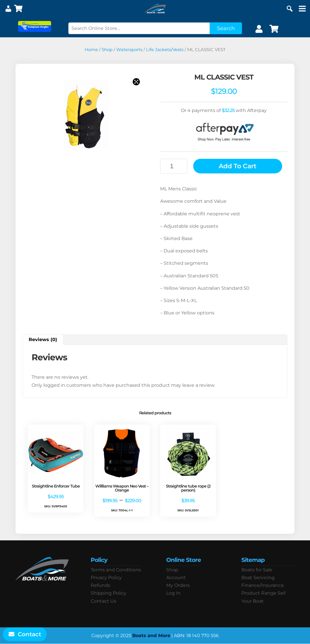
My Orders (178, 585)
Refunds (100, 585)
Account (176, 578)
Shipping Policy (108, 593)
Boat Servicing (258, 578)
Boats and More (151, 636)
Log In (173, 593)
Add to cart (238, 166)
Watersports (129, 50)
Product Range (259, 593)
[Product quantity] (174, 166)
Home (91, 50)
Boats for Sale (257, 570)
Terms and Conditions (116, 570)
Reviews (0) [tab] (43, 340)
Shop (107, 50)
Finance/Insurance (263, 585)
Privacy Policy (106, 578)
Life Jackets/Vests (165, 50)
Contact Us (103, 601)
